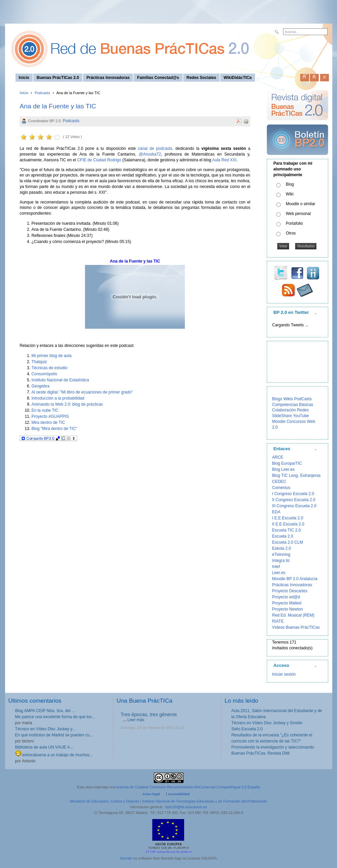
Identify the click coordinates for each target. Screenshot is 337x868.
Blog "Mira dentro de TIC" (54, 429)
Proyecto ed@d (286, 597)
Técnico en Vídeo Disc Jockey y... (45, 729)
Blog (290, 184)
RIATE (278, 621)
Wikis (288, 399)
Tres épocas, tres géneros (149, 714)
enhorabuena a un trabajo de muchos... (54, 755)
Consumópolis (44, 374)
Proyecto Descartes (290, 591)
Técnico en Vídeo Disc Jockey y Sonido (267, 723)
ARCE (278, 457)
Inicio (24, 93)
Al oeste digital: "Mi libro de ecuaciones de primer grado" (82, 392)
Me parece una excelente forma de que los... (55, 717)
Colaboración (284, 410)
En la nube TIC (45, 410)
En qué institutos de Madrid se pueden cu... (54, 735)
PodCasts (303, 399)
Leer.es (279, 573)
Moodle (279, 422)
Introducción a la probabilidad (58, 398)
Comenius (281, 488)
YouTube (301, 416)
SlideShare (282, 416)
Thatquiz (39, 362)
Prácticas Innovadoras (292, 585)
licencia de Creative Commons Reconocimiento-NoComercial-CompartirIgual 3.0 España (188, 787)
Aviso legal (151, 794)
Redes (303, 410)
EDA (276, 512)
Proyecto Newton (288, 609)
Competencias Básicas (293, 405)
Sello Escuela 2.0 (247, 729)
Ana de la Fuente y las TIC (58, 106)
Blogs (277, 399)
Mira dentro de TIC (48, 423)
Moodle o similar (300, 204)
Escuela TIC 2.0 (287, 530)
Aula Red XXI (224, 160)
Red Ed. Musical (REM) (293, 615)
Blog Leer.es (284, 469)
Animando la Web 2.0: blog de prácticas (67, 404)
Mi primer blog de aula (51, 356)
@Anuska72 (150, 154)
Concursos (296, 422)
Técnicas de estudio (49, 368)
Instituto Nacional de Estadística (60, 380)
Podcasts (42, 93)
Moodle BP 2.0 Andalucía (295, 579)
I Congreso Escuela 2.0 (293, 494)
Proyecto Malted (287, 603)
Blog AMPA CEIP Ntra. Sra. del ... (45, 711)
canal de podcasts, (156, 148)
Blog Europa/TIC (287, 463)
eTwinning (281, 554)
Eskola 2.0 (282, 548)
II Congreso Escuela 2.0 (294, 500)
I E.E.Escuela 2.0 (288, 518)
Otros (291, 233)
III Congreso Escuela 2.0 (294, 506)
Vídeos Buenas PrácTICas (296, 627)
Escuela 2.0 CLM (288, 542)
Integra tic (281, 561)
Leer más (136, 720)
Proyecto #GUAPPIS (50, 416)
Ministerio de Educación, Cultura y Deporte (104, 801)
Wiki (290, 194)
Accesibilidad (179, 794)
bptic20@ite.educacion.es (186, 807)
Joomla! (126, 858)
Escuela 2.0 (283, 536)
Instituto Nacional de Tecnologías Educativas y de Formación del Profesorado (205, 801)
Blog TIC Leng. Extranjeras (297, 476)
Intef (276, 567)
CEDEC (279, 482)
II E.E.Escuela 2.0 (288, 524)
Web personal (298, 214)
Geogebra (40, 386)
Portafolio (294, 223)
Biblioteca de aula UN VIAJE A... (44, 747)
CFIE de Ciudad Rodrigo (99, 160)
